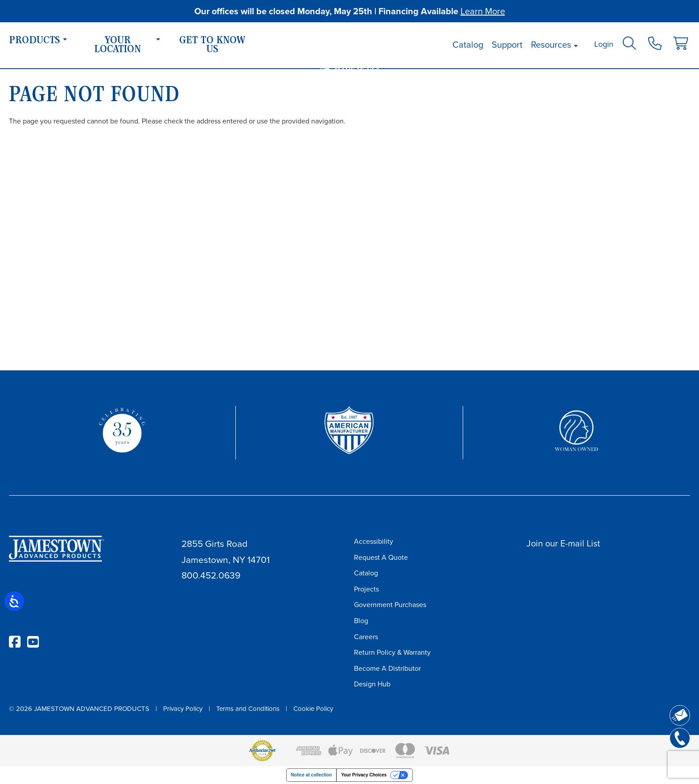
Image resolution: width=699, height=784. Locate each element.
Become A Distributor (387, 668)
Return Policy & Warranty (392, 652)
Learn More (483, 11)
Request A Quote (381, 557)
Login (604, 44)
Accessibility (374, 541)
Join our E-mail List (563, 543)
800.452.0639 (211, 575)
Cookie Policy (313, 709)
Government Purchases (390, 605)
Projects (366, 589)
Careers (366, 637)
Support (507, 45)
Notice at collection (312, 775)
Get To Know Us (212, 45)
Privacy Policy (183, 709)
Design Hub (372, 684)
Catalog (468, 45)
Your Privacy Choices (364, 775)
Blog (361, 621)
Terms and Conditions (248, 709)
